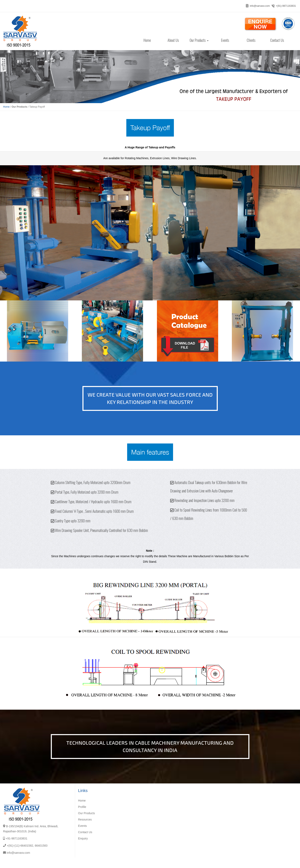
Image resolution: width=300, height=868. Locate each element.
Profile (82, 807)
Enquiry (83, 838)
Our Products (199, 40)
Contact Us (277, 40)
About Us (173, 40)
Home (147, 40)
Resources (85, 819)
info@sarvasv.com (260, 6)
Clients (251, 40)
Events (225, 40)
